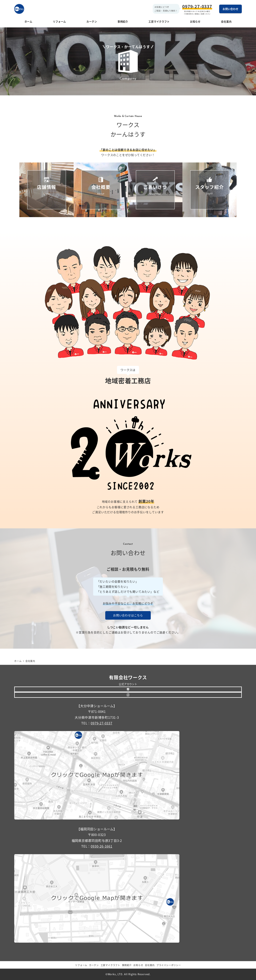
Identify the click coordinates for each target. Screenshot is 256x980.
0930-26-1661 (102, 846)
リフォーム (81, 965)
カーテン (94, 965)
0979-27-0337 (197, 6)
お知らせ (138, 965)
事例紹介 (127, 965)
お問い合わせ (230, 9)
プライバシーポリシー (169, 965)
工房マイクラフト (110, 965)
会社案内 (150, 965)
